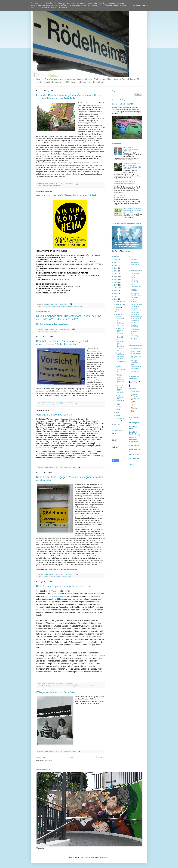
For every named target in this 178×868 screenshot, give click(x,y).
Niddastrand (134, 298)
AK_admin (136, 391)
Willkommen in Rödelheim (135, 339)
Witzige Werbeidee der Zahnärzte (56, 692)
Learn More (137, 5)
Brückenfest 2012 (54, 331)
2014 (116, 293)
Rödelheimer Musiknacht (135, 326)
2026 (116, 260)
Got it (146, 5)
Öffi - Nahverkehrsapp (136, 365)
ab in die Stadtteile (62, 306)
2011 (116, 425)
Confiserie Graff (136, 287)
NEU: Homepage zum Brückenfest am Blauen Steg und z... (120, 345)
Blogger (106, 857)
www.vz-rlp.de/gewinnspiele (48, 454)
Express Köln (135, 371)
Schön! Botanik (135, 329)
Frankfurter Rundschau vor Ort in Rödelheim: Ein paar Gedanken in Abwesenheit (124, 183)
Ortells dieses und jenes (135, 301)
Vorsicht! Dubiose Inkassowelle (54, 415)
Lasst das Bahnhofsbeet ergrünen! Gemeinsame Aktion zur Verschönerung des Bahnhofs (69, 97)
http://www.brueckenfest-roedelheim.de (53, 324)
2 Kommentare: (63, 304)
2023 (116, 268)
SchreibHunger (135, 459)
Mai (117, 410)
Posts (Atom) (48, 761)
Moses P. (44, 686)
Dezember (119, 302)
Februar (118, 418)
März (118, 415)
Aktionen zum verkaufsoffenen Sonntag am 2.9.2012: (67, 195)
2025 (116, 262)
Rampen (50, 405)
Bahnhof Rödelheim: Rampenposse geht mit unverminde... (120, 358)
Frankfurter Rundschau (134, 361)
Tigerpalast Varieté (134, 332)
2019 (116, 279)
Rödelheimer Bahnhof (135, 322)
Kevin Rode (137, 399)
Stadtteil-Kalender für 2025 (123, 104)
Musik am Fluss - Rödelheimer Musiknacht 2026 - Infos (131, 149)
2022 (116, 271)
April (117, 412)
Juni (117, 407)
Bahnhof (44, 186)
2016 (116, 288)
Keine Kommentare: (64, 329)
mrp (134, 411)
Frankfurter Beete (136, 349)
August (118, 314)
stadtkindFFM (134, 445)
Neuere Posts (41, 757)
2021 (116, 274)
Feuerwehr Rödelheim (134, 290)
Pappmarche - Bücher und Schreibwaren (135, 308)
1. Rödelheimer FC (47, 306)
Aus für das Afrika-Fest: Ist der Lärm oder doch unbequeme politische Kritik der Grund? (132, 166)
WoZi (135, 402)
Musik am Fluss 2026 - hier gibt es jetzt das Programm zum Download (132, 210)
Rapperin (50, 686)
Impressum (134, 262)
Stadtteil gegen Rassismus (64, 576)
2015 (116, 291)
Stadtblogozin (134, 423)
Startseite (71, 757)
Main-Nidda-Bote (136, 354)
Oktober (119, 307)
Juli (117, 404)
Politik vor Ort (135, 265)
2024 (116, 265)
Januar (118, 421)
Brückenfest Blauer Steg (134, 281)
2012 (55, 306)
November (119, 304)
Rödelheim (57, 186)
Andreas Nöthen (136, 395)
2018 (116, 282)
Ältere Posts (100, 757)
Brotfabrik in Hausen (134, 277)
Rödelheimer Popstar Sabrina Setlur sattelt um (63, 586)
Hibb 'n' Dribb (134, 455)
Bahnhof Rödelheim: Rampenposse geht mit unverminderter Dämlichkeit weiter (62, 343)
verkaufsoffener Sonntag (75, 306)
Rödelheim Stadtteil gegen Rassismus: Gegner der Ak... (120, 379)
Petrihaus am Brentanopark (135, 313)
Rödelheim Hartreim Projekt (69, 686)
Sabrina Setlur (81, 686)
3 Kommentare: (69, 184)
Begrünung (50, 186)
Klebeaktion (45, 576)
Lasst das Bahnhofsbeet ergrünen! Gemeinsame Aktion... (120, 321)
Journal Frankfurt (136, 351)
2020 (116, 277)
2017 (116, 285)
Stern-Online (135, 369)
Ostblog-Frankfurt (136, 304)
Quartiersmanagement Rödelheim (136, 317)
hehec (135, 405)
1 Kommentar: (69, 403)
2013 (116, 296)
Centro (133, 284)
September (119, 310)
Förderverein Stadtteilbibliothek (136, 294)
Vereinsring (134, 336)
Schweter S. (89, 686)
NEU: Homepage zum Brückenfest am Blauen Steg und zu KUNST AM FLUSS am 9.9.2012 (69, 318)
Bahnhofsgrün (135, 273)
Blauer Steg (45, 331)
